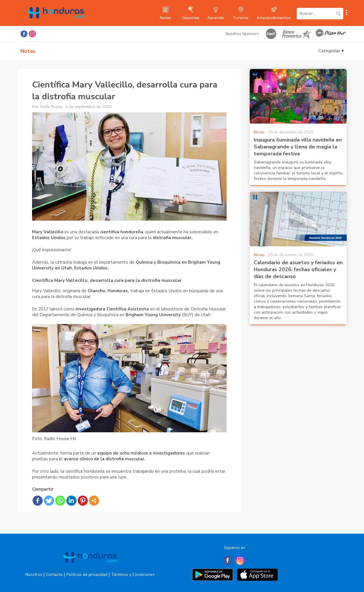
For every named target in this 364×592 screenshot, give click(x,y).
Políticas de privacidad (87, 575)
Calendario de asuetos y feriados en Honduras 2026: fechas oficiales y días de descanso (298, 269)
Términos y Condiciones (133, 575)
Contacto (54, 575)
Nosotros (34, 575)
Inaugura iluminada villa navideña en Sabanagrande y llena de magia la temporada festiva (298, 147)
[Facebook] (227, 560)
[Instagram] (240, 560)
